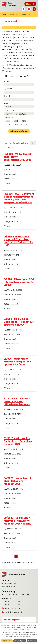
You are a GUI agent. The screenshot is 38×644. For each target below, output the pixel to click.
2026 (25, 125)
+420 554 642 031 (13, 601)
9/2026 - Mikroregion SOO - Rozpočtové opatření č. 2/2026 (19, 282)
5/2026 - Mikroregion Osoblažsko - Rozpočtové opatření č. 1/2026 (19, 322)
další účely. (26, 629)
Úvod (4, 15)
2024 (8, 125)
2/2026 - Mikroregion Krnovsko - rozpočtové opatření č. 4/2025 (17, 362)
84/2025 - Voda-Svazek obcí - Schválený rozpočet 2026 (18, 481)
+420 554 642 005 (13, 604)
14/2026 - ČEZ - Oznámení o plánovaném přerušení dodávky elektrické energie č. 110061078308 (19, 198)
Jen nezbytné (20, 641)
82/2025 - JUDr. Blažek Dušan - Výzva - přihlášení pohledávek (17, 401)
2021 (16, 121)
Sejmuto (7, 96)
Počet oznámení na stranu (16, 143)
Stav (6, 103)
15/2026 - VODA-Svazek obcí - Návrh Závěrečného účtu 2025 (18, 157)
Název (7, 81)
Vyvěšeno (8, 89)
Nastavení (32, 641)
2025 (16, 125)
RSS (26, 27)
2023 (24, 121)
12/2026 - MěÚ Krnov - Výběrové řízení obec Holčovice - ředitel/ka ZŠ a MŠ (18, 241)
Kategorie (8, 118)
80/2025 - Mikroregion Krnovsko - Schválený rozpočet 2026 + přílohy (17, 521)
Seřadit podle (10, 111)
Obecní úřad (13, 15)
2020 (8, 121)
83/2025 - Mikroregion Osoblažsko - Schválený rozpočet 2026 (18, 441)
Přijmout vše (7, 641)
